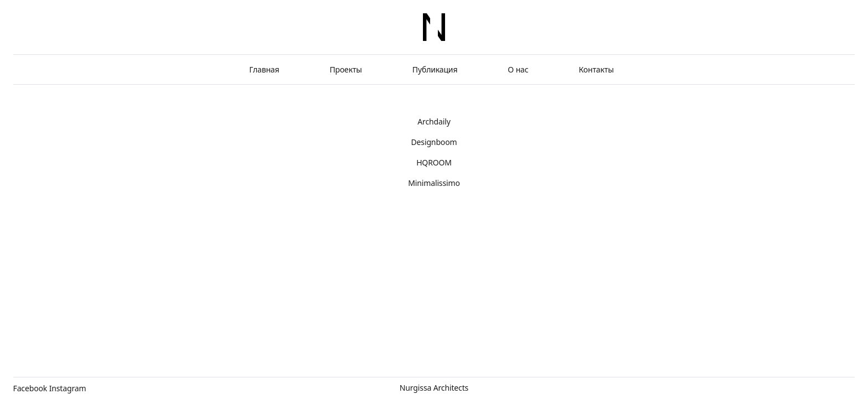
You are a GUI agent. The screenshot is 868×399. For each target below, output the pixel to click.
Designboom (434, 142)
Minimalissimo (434, 183)
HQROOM (434, 162)
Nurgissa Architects (434, 388)
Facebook (30, 388)
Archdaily (434, 121)
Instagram (68, 388)
